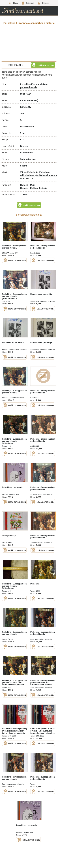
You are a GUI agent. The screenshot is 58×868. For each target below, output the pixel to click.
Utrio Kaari (26, 94)
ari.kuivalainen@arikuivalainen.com (38, 175)
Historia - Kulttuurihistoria (33, 188)
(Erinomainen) (31, 100)
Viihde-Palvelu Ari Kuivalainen (36, 172)
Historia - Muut (28, 185)
